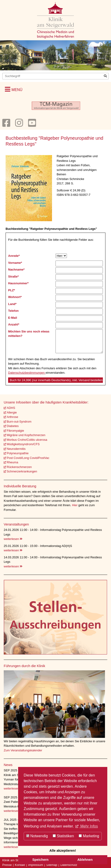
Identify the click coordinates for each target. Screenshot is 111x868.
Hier (75, 505)
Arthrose (12, 417)
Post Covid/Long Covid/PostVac (28, 458)
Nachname (16, 270)
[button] (14, 89)
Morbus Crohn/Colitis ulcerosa (27, 440)
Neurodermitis (16, 449)
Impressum (36, 865)
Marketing (89, 836)
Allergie (12, 412)
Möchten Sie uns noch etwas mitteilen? (29, 334)
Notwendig (37, 836)
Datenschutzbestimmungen (27, 373)
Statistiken (63, 836)
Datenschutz (69, 865)
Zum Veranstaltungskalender (23, 750)
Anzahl (14, 324)
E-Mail (13, 318)
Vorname (15, 263)
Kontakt (20, 865)
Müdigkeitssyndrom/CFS (23, 444)
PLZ (12, 290)
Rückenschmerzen (19, 467)
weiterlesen (13, 539)
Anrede (14, 256)
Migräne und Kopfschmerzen (26, 435)
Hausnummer (18, 283)
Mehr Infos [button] (88, 826)
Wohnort (15, 297)
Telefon (13, 311)
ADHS (11, 408)
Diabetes (13, 426)
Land (12, 304)
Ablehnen (85, 860)
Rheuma (12, 462)
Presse (7, 865)
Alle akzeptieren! (63, 851)
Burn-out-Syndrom (19, 422)
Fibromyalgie (15, 431)
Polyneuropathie (18, 453)
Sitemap (52, 865)
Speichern (40, 860)
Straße (13, 276)
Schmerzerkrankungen (22, 471)
